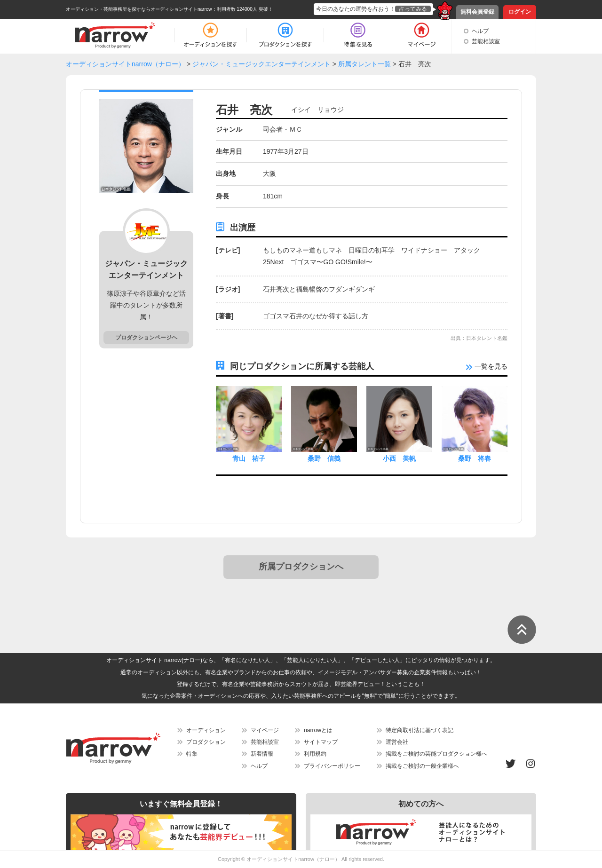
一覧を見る (487, 366)
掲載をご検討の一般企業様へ (422, 766)
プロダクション (206, 742)
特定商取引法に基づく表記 (420, 730)
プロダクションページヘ (146, 338)
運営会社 (397, 742)
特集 (192, 754)
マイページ (265, 730)
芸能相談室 (486, 41)
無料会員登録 (477, 12)
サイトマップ (321, 742)
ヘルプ (480, 31)
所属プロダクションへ (301, 567)
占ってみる (413, 9)
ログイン (520, 12)
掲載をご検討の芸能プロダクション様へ (436, 754)
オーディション (206, 730)
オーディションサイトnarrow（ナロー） (293, 859)
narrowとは (318, 730)
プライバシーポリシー (332, 766)
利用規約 (315, 754)
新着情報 (262, 754)
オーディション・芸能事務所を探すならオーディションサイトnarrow (139, 9)
